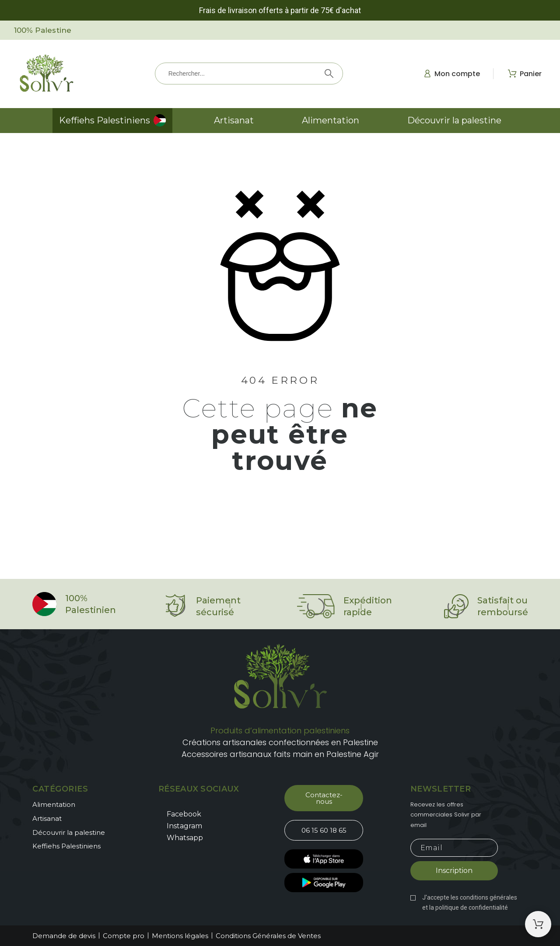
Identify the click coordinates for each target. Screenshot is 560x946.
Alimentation (54, 804)
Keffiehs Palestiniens (66, 846)
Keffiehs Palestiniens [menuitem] (105, 120)
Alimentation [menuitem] (331, 120)
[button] (324, 798)
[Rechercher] (249, 74)
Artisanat (47, 818)
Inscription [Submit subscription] (454, 871)
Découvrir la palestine (69, 832)
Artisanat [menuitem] (234, 120)
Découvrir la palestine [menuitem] (454, 120)
